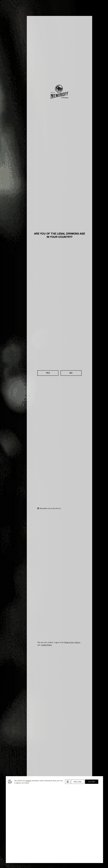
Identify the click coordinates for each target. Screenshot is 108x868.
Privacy (77, 642)
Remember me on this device (50, 508)
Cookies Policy (46, 645)
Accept (92, 782)
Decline (78, 782)
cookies (28, 781)
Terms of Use (69, 642)
